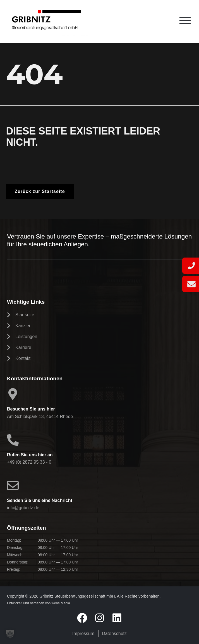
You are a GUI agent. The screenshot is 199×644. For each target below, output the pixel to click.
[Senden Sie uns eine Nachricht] (13, 485)
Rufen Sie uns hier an (30, 455)
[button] (10, 634)
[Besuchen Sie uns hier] (13, 394)
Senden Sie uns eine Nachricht (40, 500)
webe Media (61, 603)
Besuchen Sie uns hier (31, 409)
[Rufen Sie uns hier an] (13, 440)
